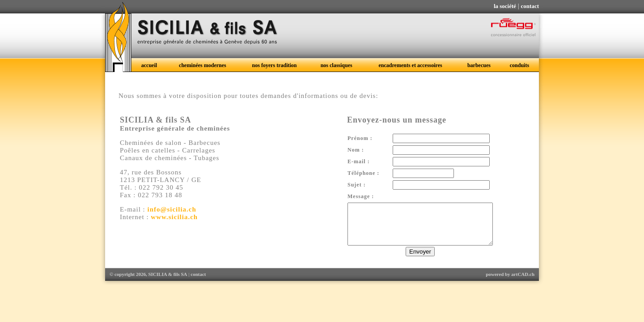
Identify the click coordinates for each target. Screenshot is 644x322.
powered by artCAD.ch (510, 282)
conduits (519, 65)
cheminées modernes (203, 65)
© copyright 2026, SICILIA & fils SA (148, 282)
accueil (149, 65)
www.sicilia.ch (174, 217)
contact (530, 6)
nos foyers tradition (275, 65)
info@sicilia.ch (172, 209)
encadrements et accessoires (410, 65)
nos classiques (337, 65)
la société (505, 6)
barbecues (479, 65)
